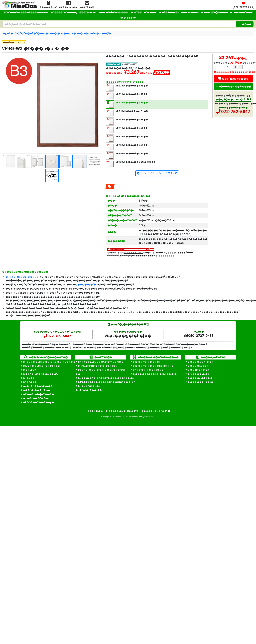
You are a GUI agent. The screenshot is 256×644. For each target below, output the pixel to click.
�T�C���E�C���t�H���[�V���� (26, 12)
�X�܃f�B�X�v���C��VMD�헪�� (101, 362)
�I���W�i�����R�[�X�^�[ (153, 366)
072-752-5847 (236, 112)
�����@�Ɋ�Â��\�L (156, 411)
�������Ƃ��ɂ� (200, 382)
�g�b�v (8, 33)
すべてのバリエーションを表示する (159, 173)
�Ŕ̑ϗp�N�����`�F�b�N (97, 366)
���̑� (106, 33)
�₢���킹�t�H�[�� (128, 336)
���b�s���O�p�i (36, 390)
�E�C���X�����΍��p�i (39, 402)
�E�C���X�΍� (128, 18)
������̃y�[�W (87, 284)
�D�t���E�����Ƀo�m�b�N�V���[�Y (106, 382)
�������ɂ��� (201, 362)
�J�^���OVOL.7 (134, 252)
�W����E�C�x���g (64, 12)
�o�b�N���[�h (169, 12)
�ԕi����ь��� (199, 374)
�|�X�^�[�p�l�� (86, 33)
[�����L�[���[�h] (119, 24)
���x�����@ (199, 370)
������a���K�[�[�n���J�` (155, 374)
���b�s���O (190, 12)
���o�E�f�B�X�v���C (114, 12)
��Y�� (136, 12)
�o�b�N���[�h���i (38, 386)
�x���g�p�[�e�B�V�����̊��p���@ (106, 378)
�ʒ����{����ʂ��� (148, 370)
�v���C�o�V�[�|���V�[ (122, 411)
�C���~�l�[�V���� (214, 12)
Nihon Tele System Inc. (129, 417)
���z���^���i (241, 12)
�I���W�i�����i (146, 362)
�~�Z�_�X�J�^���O (21, 277)
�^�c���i (150, 12)
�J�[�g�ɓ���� (233, 79)
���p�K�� (95, 411)
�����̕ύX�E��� (200, 378)
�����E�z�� (198, 366)
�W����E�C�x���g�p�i (41, 366)
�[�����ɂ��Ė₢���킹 (233, 86)
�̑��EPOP (29, 370)
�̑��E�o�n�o (88, 12)
